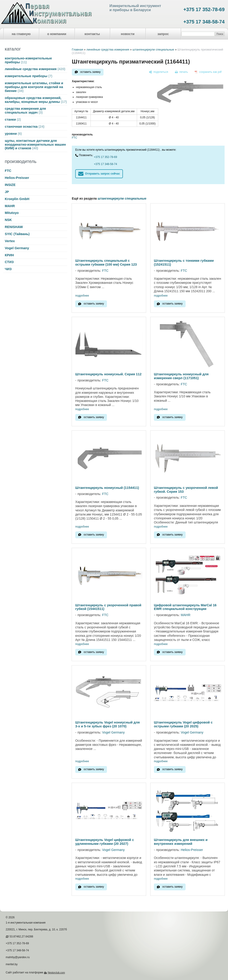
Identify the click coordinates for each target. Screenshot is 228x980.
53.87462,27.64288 (21, 937)
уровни (13, 134)
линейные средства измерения (35, 69)
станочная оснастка (25, 127)
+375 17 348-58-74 (204, 22)
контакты (92, 34)
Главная (77, 50)
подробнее (82, 296)
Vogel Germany (17, 248)
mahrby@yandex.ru (18, 957)
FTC (8, 171)
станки (13, 119)
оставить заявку (90, 72)
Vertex (10, 241)
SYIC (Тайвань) (17, 234)
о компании (57, 34)
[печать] (181, 72)
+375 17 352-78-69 (204, 10)
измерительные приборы (28, 76)
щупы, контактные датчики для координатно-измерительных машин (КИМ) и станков (35, 145)
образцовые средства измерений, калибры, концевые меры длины (36, 100)
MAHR (10, 206)
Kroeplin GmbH (17, 199)
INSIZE (10, 185)
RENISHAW (14, 227)
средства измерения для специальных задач (25, 110)
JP (7, 192)
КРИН (9, 255)
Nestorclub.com (56, 972)
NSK (8, 220)
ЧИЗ (8, 269)
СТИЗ (9, 262)
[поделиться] (159, 72)
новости (128, 34)
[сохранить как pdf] (208, 72)
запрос (163, 34)
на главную (21, 34)
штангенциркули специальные (153, 50)
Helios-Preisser (17, 178)
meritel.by (12, 964)
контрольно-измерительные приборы (28, 60)
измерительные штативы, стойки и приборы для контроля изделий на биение (34, 87)
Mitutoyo (12, 213)
